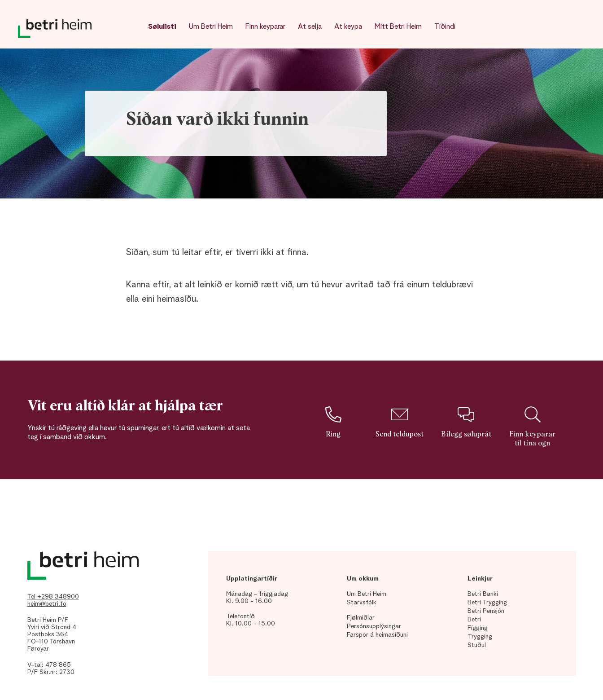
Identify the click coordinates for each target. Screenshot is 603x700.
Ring (333, 422)
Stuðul (477, 645)
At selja (310, 27)
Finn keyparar (265, 27)
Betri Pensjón (486, 611)
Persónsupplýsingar (374, 626)
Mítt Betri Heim (398, 27)
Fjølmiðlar (361, 618)
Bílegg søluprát (466, 422)
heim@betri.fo (47, 604)
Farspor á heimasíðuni (377, 635)
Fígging (478, 628)
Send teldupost (400, 422)
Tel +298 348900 (53, 597)
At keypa (348, 27)
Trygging (480, 637)
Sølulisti (162, 27)
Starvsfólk (362, 603)
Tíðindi (445, 27)
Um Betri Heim (211, 27)
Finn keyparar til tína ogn (532, 427)
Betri (474, 620)
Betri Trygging (487, 603)
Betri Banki (483, 594)
